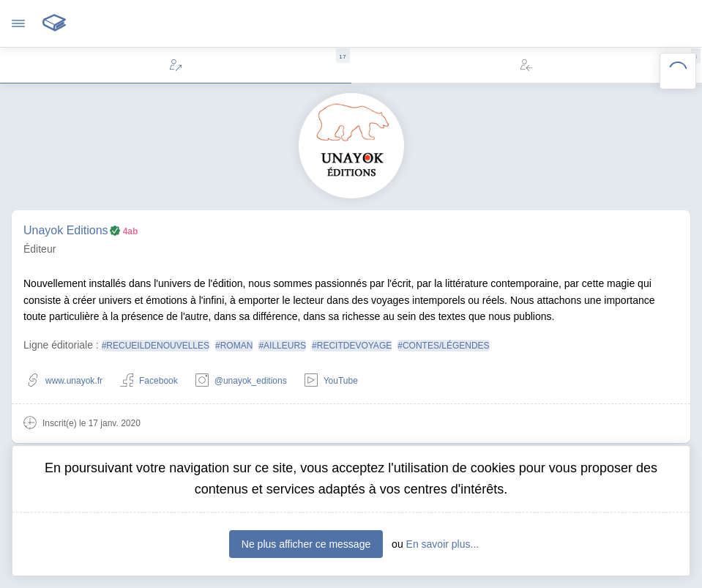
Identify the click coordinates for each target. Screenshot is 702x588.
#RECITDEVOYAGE (352, 346)
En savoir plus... (443, 544)
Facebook (149, 381)
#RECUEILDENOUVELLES (156, 346)
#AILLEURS (282, 346)
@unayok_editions (241, 381)
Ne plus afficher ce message (306, 544)
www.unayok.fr (64, 381)
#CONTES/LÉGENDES (443, 346)
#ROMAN (234, 346)
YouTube (331, 381)
